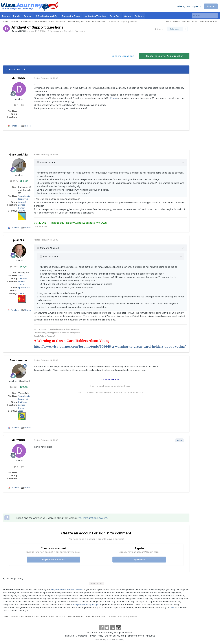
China (21, 293)
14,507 (24, 267)
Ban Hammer (19, 360)
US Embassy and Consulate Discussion (66, 31)
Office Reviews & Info (47, 16)
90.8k (14, 387)
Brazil (21, 411)
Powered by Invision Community (110, 639)
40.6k (14, 267)
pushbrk (18, 240)
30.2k (14, 181)
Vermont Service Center (22, 205)
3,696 (24, 181)
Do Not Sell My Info (115, 636)
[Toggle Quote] (38, 162)
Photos (27, 126)
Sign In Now (139, 559)
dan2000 (20, 31)
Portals (17, 16)
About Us (150, 636)
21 (16, 105)
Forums (6, 16)
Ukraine (22, 211)
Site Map (70, 636)
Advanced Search (208, 22)
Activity (139, 16)
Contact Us (81, 636)
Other (21, 276)
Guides (28, 16)
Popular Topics (190, 22)
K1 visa (114, 98)
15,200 (24, 387)
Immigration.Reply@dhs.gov (86, 604)
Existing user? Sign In (189, 6)
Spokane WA (24, 288)
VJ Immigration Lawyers (93, 518)
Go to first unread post (123, 56)
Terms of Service (135, 636)
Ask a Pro (115, 16)
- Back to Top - (96, 584)
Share (159, 29)
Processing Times (71, 16)
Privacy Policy (96, 636)
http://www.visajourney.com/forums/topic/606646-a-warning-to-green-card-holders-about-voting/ (110, 346)
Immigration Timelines (95, 16)
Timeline (15, 126)
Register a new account (53, 559)
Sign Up (211, 6)
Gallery (128, 16)
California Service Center (23, 281)
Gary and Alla (18, 155)
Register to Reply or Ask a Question (164, 56)
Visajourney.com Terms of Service (67, 590)
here (172, 607)
